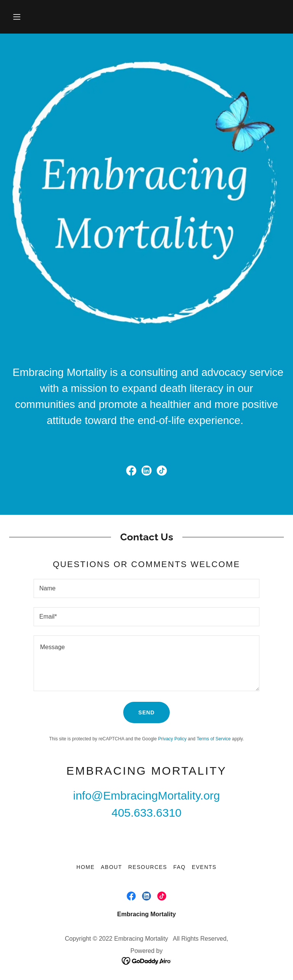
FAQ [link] (180, 867)
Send (147, 712)
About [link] (111, 867)
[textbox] (146, 588)
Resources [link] (148, 867)
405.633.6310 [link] (146, 813)
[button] (17, 17)
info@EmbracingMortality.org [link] (146, 795)
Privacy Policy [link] (172, 739)
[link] (131, 471)
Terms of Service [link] (213, 739)
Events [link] (204, 867)
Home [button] (85, 867)
